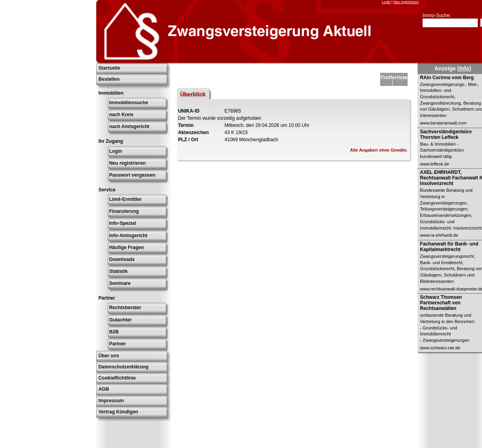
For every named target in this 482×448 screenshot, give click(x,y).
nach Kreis (121, 115)
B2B (114, 332)
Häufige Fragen (126, 247)
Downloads (122, 259)
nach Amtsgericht (129, 127)
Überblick (193, 94)
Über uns (109, 356)
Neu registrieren (406, 2)
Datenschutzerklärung (123, 367)
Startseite (109, 68)
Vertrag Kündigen (118, 412)
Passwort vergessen (132, 175)
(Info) (464, 68)
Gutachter (120, 320)
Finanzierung (124, 211)
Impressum (111, 401)
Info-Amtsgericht (128, 236)
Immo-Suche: (436, 16)
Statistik (118, 271)
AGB (104, 389)
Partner (117, 344)
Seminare (120, 283)
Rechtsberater (125, 308)
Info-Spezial (122, 223)
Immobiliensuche (128, 103)
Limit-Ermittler (125, 199)
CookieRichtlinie (117, 378)
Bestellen (109, 79)
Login (386, 2)
